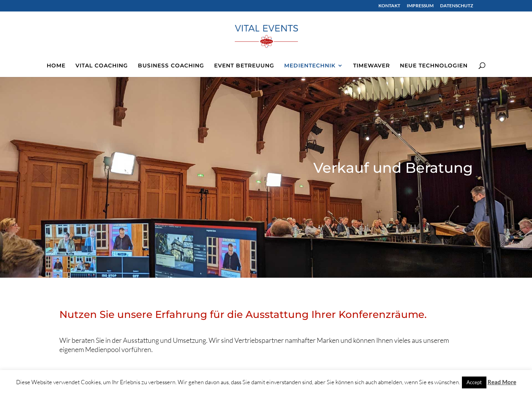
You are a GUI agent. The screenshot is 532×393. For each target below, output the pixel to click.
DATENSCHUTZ (457, 6)
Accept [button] (474, 382)
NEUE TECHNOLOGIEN (434, 66)
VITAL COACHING (102, 66)
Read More (502, 382)
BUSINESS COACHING (171, 66)
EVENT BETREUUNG (244, 66)
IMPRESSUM (420, 6)
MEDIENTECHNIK (310, 66)
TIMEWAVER (372, 66)
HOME (56, 66)
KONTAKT (389, 6)
